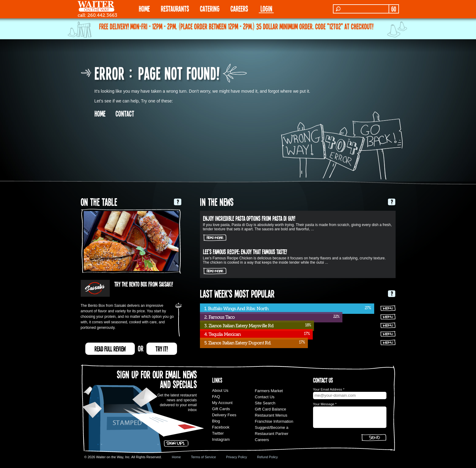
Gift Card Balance (271, 409)
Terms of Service (203, 457)
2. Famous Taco (219, 317)
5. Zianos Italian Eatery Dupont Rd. (238, 343)
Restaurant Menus (271, 415)
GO (394, 9)
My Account (222, 403)
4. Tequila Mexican (223, 334)
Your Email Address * (329, 389)
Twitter (218, 433)
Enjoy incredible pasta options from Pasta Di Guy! (249, 218)
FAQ (216, 397)
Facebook (221, 427)
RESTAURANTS (175, 8)
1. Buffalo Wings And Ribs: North (236, 309)
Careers (239, 8)
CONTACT (125, 113)
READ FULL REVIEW (110, 349)
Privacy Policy (236, 457)
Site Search (265, 403)
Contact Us (265, 397)
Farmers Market (269, 391)
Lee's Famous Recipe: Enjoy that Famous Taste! (245, 251)
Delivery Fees (224, 415)
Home (176, 457)
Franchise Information (274, 421)
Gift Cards (221, 409)
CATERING (210, 8)
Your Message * (325, 404)
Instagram (221, 439)
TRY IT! (162, 349)
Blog (216, 421)
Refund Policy (268, 457)
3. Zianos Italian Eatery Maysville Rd (239, 326)
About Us (220, 390)
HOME (144, 8)
